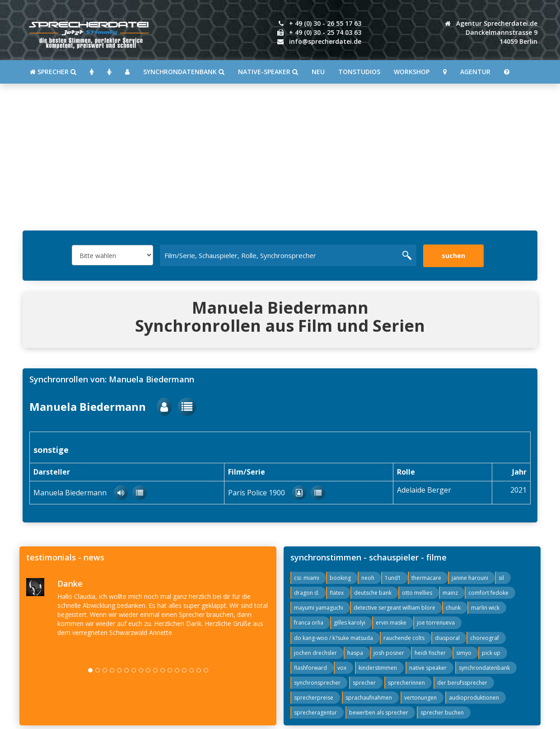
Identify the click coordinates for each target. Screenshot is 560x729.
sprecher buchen (442, 713)
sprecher (364, 683)
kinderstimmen (378, 668)
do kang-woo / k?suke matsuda (334, 638)
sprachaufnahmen (369, 698)
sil (501, 578)
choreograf (485, 638)
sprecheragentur (315, 713)
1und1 (393, 578)
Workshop (412, 72)
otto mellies (417, 593)
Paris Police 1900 (267, 493)
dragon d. (307, 593)
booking (340, 578)
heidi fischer (430, 653)
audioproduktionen (474, 698)
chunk (453, 608)
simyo (464, 653)
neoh (368, 578)
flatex (337, 593)
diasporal (447, 638)
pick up (491, 653)
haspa (355, 653)
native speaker (428, 668)
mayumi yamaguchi (319, 608)
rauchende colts (404, 638)
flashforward (310, 668)
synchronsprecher (317, 683)
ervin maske (391, 623)
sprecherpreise (314, 698)
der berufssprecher (462, 683)
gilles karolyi (350, 623)
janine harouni (470, 578)
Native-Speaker (268, 72)
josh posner (389, 653)
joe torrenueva (436, 623)
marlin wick (485, 608)
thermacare (426, 578)
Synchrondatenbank (184, 72)
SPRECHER (53, 72)
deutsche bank (373, 593)
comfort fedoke (488, 593)
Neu (318, 72)
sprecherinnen (406, 683)
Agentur (475, 72)
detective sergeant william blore (394, 608)
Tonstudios (359, 72)
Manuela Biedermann (100, 407)
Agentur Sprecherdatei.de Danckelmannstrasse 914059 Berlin (491, 32)
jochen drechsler (315, 653)
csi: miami (307, 578)
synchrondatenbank (484, 668)
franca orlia (309, 623)
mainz (450, 593)
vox (342, 668)
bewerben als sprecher (379, 713)
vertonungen (420, 698)
